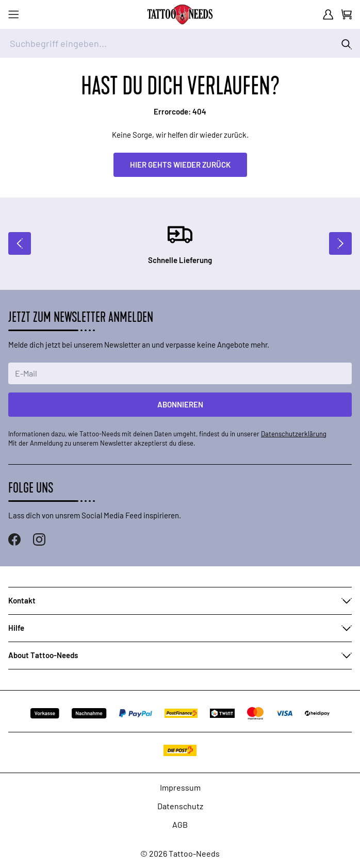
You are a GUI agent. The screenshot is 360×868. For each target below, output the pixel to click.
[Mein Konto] (328, 14)
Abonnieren (180, 404)
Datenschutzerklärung (294, 434)
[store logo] (180, 14)
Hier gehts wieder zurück (180, 165)
